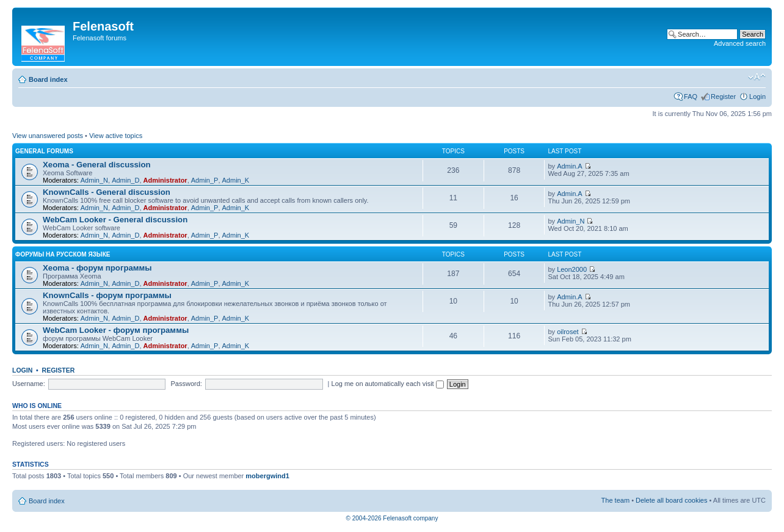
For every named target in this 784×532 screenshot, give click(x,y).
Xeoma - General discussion (97, 165)
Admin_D (125, 180)
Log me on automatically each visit (388, 384)
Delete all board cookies (671, 500)
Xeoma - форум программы (97, 268)
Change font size (757, 77)
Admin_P (205, 180)
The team (615, 500)
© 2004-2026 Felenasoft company (392, 518)
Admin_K (236, 180)
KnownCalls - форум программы (107, 295)
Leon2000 (572, 269)
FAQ (691, 97)
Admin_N (94, 180)
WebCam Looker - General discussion (115, 220)
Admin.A (570, 166)
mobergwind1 (267, 476)
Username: (29, 384)
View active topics (116, 136)
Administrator (165, 180)
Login (757, 97)
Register (723, 97)
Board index (48, 79)
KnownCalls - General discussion (107, 192)
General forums (44, 151)
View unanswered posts (48, 136)
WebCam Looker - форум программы (116, 330)
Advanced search (740, 43)
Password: (187, 384)
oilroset (568, 332)
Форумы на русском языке (63, 254)
